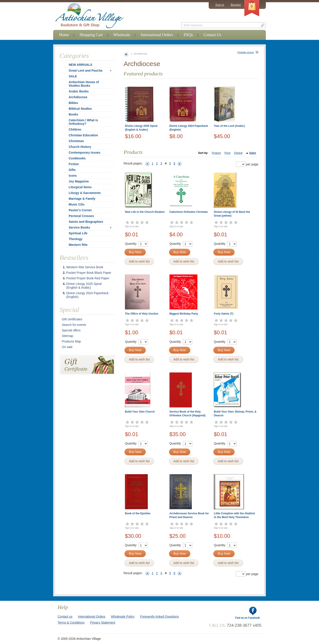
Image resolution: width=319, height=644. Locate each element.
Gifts (72, 170)
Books (73, 114)
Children (75, 129)
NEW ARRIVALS (81, 65)
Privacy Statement (103, 622)
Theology (76, 239)
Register (236, 5)
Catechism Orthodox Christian (189, 212)
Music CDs (77, 204)
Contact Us (213, 35)
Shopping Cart (91, 35)
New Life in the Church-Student (145, 212)
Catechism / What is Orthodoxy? (83, 122)
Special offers (71, 330)
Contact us (65, 617)
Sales (253, 153)
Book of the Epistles (138, 513)
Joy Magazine (79, 181)
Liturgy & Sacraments (85, 193)
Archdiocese (78, 97)
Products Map (71, 341)
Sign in (220, 5)
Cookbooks (77, 158)
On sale (67, 347)
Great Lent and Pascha (86, 70)
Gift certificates (72, 319)
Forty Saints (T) (224, 314)
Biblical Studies (80, 109)
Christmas (73, 141)
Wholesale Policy (123, 617)
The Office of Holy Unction (142, 314)
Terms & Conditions (71, 622)
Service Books (79, 227)
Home (64, 35)
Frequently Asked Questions (159, 617)
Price (227, 153)
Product (216, 153)
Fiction (74, 164)
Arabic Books (79, 91)
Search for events (74, 325)
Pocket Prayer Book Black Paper (89, 273)
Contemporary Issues (85, 153)
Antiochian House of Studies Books (84, 84)
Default (238, 153)
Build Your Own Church (140, 412)
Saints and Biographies (86, 222)
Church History (80, 147)
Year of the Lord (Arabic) (229, 126)
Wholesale (122, 35)
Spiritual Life (78, 233)
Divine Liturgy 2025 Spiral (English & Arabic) (84, 286)
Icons (73, 176)
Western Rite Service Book (85, 267)
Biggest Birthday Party (184, 314)
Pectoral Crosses (81, 216)
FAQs (188, 35)
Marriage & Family (82, 199)
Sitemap (67, 336)
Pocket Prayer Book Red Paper (88, 278)
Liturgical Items (80, 187)
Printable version (246, 52)
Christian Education (83, 135)
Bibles (73, 103)
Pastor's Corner (80, 210)
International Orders (157, 35)
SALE (73, 76)
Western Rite (78, 245)
